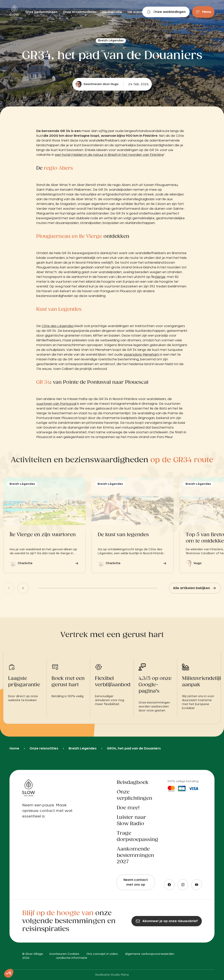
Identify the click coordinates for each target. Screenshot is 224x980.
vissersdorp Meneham (141, 355)
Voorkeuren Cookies (64, 954)
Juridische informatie (71, 958)
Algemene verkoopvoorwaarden (150, 954)
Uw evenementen (141, 12)
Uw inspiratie (112, 12)
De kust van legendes (123, 535)
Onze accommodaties (80, 12)
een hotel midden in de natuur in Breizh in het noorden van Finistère (109, 155)
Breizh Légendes (83, 748)
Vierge (160, 277)
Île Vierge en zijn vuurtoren (43, 535)
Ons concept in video (102, 954)
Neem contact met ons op (136, 882)
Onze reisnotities (44, 748)
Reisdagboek (133, 783)
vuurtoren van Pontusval (56, 404)
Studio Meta (120, 975)
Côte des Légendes (58, 326)
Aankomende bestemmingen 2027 (135, 856)
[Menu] (203, 12)
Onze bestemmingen (42, 12)
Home (14, 748)
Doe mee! (128, 808)
